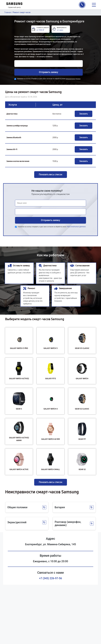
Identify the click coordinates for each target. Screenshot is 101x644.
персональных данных (73, 79)
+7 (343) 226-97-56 (50, 578)
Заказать (84, 114)
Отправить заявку (49, 72)
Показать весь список (51, 174)
